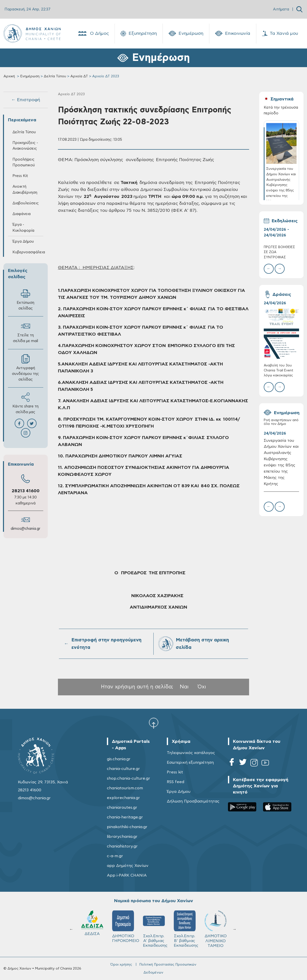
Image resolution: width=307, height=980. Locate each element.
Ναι (184, 687)
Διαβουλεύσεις (26, 203)
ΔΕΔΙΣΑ (92, 923)
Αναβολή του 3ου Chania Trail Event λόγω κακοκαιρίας (278, 371)
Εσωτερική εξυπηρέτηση (190, 762)
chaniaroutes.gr (122, 807)
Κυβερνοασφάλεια (28, 252)
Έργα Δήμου (23, 242)
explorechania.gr (123, 798)
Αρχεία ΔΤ (79, 76)
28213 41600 (26, 491)
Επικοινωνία (233, 34)
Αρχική (9, 76)
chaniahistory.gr (122, 846)
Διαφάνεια (22, 214)
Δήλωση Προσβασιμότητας (193, 801)
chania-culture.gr (123, 769)
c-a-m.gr (115, 856)
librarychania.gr (122, 837)
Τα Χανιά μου (280, 34)
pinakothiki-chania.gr (127, 827)
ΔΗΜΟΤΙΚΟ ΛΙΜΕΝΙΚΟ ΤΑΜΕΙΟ (216, 929)
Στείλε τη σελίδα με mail (25, 332)
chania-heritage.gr (125, 817)
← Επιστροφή (26, 100)
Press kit (175, 772)
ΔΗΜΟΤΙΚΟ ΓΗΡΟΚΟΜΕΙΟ (125, 927)
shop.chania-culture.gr (129, 778)
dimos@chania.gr (25, 529)
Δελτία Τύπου (55, 76)
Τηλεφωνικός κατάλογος (191, 753)
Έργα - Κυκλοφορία (23, 227)
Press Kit (20, 176)
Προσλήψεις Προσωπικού (24, 162)
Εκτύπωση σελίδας (25, 300)
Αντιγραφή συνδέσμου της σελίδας (25, 368)
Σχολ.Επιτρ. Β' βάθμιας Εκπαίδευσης (186, 929)
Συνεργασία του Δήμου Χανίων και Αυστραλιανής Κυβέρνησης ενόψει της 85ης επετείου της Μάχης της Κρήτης (281, 462)
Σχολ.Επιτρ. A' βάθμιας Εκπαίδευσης (155, 929)
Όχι (202, 687)
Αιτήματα (281, 9)
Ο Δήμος (93, 34)
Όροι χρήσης (121, 965)
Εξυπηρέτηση (139, 34)
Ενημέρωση (186, 34)
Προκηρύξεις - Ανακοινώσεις (25, 146)
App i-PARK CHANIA (127, 875)
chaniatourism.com (125, 788)
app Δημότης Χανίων (128, 866)
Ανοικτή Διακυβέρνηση (25, 189)
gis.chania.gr (119, 759)
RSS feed (175, 782)
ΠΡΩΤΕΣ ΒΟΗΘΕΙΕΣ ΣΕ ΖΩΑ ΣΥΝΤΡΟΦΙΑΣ (279, 252)
